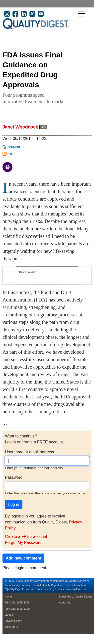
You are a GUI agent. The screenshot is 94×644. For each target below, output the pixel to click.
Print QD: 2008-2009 (17, 609)
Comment (14, 147)
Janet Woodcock (20, 127)
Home (8, 597)
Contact (36, 585)
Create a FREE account (26, 537)
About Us (64, 602)
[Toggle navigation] (83, 14)
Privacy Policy (13, 621)
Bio (43, 127)
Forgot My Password (23, 542)
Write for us (11, 627)
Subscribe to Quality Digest (75, 597)
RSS (10, 154)
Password (14, 477)
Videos (9, 615)
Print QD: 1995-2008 (17, 602)
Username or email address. (30, 452)
